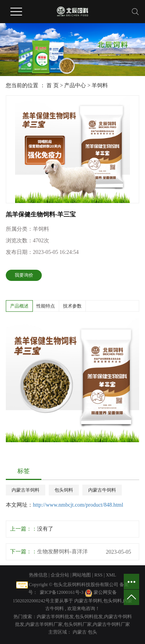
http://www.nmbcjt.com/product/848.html (78, 505)
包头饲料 (64, 490)
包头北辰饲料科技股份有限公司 (86, 585)
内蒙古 (80, 632)
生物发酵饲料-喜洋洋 (62, 552)
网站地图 (82, 575)
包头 (92, 632)
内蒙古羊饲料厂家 (44, 624)
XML (111, 575)
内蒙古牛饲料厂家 (111, 624)
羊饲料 (100, 85)
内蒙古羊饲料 (26, 490)
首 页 (53, 85)
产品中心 (75, 85)
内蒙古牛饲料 (102, 490)
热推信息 (38, 575)
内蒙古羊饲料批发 (55, 617)
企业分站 (60, 575)
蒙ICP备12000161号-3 (62, 592)
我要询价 (24, 275)
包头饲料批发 (89, 617)
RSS (98, 575)
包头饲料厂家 (78, 624)
